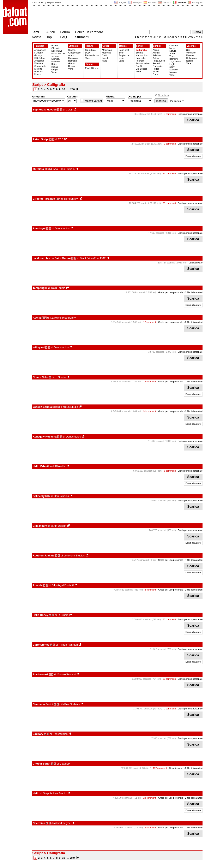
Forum (65, 32)
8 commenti (170, 471)
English (120, 2)
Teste (172, 56)
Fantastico (158, 66)
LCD (87, 53)
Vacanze (191, 46)
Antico (156, 58)
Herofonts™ (71, 199)
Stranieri (73, 46)
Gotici (106, 46)
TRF (61, 139)
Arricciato (39, 61)
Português (195, 2)
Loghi (172, 64)
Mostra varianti (93, 101)
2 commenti (150, 590)
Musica (173, 72)
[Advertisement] (107, 18)
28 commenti (150, 798)
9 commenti (170, 144)
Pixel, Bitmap (92, 68)
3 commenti (170, 114)
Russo (71, 66)
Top (49, 37)
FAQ (64, 37)
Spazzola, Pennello (141, 59)
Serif (121, 53)
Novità (37, 37)
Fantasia (39, 46)
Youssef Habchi (66, 674)
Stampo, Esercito (56, 60)
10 (64, 89)
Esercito (174, 70)
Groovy (38, 55)
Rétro (54, 64)
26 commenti (169, 173)
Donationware (195, 263)
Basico (123, 46)
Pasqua (190, 55)
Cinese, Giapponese (74, 51)
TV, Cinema (175, 62)
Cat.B (69, 110)
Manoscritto (142, 55)
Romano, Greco (73, 62)
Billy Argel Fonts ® (63, 585)
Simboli (157, 46)
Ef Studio (60, 377)
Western (39, 63)
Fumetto (38, 53)
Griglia (55, 70)
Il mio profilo (38, 2)
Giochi (156, 71)
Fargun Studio (70, 407)
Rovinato (39, 71)
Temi (35, 32)
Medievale (107, 50)
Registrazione (54, 2)
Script (139, 46)
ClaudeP (65, 764)
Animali (156, 53)
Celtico (105, 55)
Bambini (174, 59)
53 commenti (169, 619)
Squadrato (90, 50)
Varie (54, 72)
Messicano (74, 58)
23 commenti (169, 203)
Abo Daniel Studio (64, 169)
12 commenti (150, 322)
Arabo (71, 55)
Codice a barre (174, 47)
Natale (189, 61)
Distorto (38, 69)
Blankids (60, 466)
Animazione (40, 50)
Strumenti (82, 37)
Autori (51, 32)
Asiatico (157, 55)
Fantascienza (92, 55)
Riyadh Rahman (68, 645)
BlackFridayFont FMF (93, 258)
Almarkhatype (62, 823)
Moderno (106, 53)
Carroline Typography (63, 318)
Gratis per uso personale (190, 114)
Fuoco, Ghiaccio (56, 47)
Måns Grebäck (71, 704)
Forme (156, 74)
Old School (40, 58)
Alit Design (60, 526)
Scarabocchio (143, 63)
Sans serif (124, 50)
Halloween (191, 58)
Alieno (156, 50)
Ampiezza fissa (124, 57)
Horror (38, 74)
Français (135, 2)
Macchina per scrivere (58, 55)
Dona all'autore (193, 156)
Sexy (172, 67)
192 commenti (160, 768)
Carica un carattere (89, 32)
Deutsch (165, 2)
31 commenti (150, 411)
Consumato (40, 66)
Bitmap (89, 64)
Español (150, 2)
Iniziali (55, 67)
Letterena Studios (74, 556)
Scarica (193, 120)
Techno (89, 46)
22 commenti (150, 382)
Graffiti (139, 66)
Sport (172, 53)
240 (73, 89)
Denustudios (62, 228)
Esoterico (157, 63)
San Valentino (191, 51)
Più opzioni (177, 101)
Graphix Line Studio (55, 793)
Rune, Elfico (159, 61)
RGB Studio (58, 288)
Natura (173, 51)
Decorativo (57, 51)
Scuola (139, 53)
